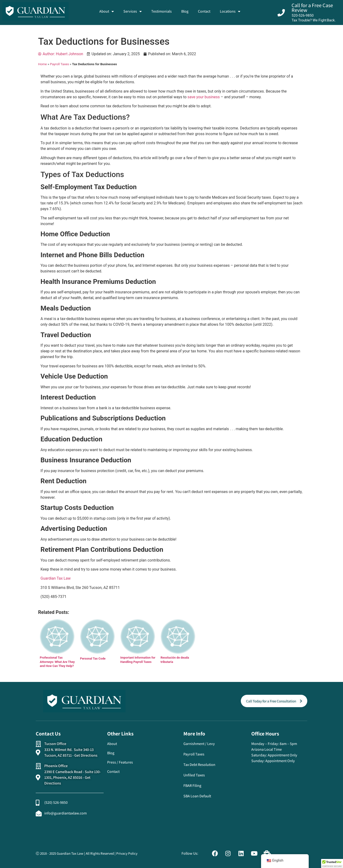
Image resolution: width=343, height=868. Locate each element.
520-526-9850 (303, 15)
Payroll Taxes (60, 64)
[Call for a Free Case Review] (281, 13)
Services (133, 11)
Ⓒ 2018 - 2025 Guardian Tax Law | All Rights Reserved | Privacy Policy (87, 853)
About (107, 11)
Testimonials (161, 11)
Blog (185, 11)
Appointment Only (282, 755)
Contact (204, 11)
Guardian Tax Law (55, 578)
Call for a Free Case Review (312, 8)
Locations (230, 11)
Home (43, 64)
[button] (332, 863)
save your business (204, 97)
